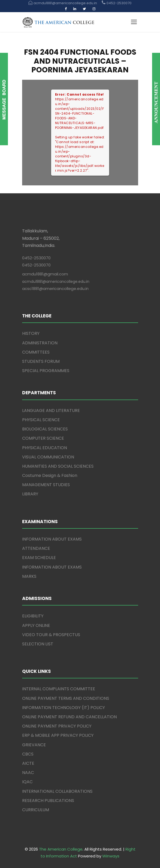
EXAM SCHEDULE (39, 558)
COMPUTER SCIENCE (43, 438)
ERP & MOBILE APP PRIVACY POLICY (58, 735)
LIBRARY (30, 494)
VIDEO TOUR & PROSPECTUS (51, 635)
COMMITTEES (36, 352)
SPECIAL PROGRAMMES (46, 371)
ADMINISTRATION (40, 343)
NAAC (28, 773)
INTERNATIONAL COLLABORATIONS (57, 791)
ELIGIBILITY (33, 616)
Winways (111, 856)
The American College (61, 849)
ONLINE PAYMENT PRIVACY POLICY (57, 726)
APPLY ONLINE (36, 625)
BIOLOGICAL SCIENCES (45, 429)
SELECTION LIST (38, 644)
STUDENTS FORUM (41, 361)
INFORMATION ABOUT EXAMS (52, 539)
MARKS (29, 576)
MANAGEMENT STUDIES (46, 485)
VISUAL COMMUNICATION (48, 457)
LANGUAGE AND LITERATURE (51, 410)
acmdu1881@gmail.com (45, 274)
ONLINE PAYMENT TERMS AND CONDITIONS (66, 698)
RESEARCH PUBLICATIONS (48, 801)
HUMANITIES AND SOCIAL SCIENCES (58, 466)
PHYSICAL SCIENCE (41, 420)
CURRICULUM (36, 810)
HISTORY (31, 333)
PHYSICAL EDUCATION (45, 448)
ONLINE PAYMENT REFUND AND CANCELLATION (69, 717)
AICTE (28, 763)
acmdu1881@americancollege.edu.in (56, 281)
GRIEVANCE (34, 745)
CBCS (28, 754)
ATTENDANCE (36, 548)
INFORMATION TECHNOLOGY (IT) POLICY (64, 708)
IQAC (27, 782)
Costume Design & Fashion (50, 475)
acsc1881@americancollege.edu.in (55, 288)
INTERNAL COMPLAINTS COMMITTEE (59, 689)
